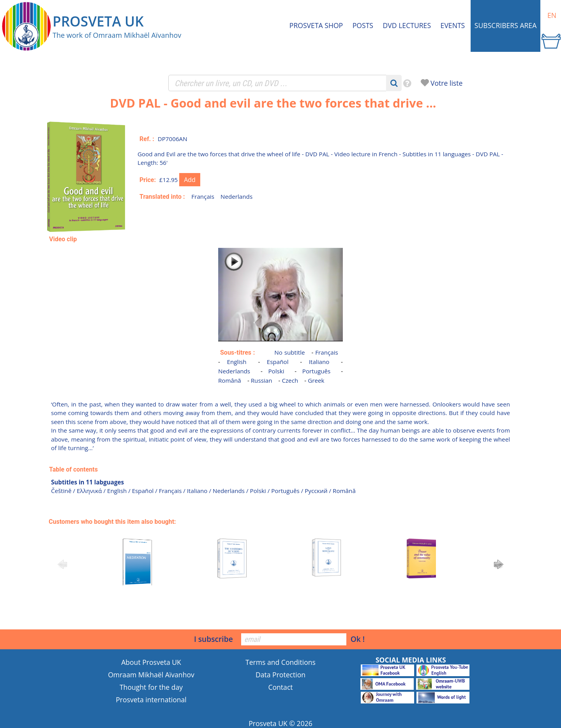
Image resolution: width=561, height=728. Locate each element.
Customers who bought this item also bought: (112, 522)
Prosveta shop (316, 25)
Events (453, 25)
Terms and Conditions (280, 662)
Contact (280, 687)
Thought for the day (151, 687)
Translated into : (162, 197)
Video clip (63, 239)
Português (317, 371)
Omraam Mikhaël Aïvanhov (151, 675)
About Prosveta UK (151, 662)
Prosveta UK (268, 723)
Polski (276, 371)
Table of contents (73, 469)
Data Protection (280, 675)
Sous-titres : (237, 353)
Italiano (319, 362)
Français (203, 196)
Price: (148, 180)
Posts (363, 25)
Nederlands (236, 196)
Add (190, 180)
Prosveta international (151, 700)
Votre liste (446, 83)
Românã (230, 380)
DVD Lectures (407, 25)
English (236, 362)
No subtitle (289, 352)
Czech (290, 380)
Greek (316, 380)
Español (278, 362)
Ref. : (147, 139)
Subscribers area (505, 25)
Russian (262, 380)
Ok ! (358, 639)
